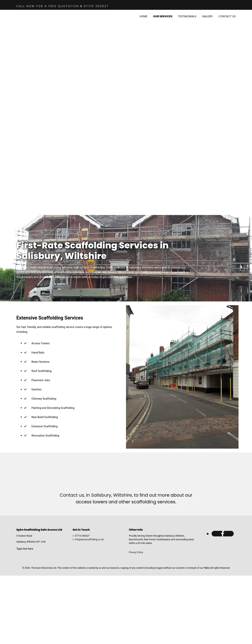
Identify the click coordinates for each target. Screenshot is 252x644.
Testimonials (187, 16)
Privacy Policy (136, 552)
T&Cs (207, 568)
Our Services (163, 16)
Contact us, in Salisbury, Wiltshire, (96, 495)
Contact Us (227, 16)
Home (144, 16)
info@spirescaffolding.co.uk (89, 539)
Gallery (207, 16)
